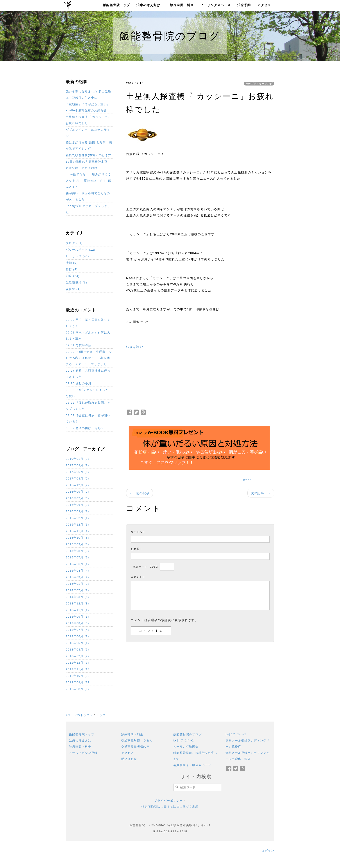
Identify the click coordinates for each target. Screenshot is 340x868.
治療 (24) (73, 276)
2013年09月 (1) (77, 617)
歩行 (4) (72, 269)
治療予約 (244, 5)
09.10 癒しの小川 (79, 383)
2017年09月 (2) (77, 465)
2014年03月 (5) (77, 597)
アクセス (264, 5)
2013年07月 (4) (77, 630)
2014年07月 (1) (77, 590)
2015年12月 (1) (77, 525)
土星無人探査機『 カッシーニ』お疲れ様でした (89, 120)
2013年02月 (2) (77, 656)
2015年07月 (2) (77, 557)
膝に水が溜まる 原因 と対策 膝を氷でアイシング (89, 145)
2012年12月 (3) (77, 663)
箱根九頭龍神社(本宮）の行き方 (89, 155)
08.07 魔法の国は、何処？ (85, 428)
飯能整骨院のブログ (188, 734)
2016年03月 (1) (77, 511)
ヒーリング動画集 (186, 747)
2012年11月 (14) (78, 669)
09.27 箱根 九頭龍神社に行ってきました (88, 374)
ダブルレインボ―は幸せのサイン (88, 133)
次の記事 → (261, 493)
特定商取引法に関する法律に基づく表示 (170, 807)
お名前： (137, 549)
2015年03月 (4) (77, 577)
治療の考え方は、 (150, 5)
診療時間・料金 (182, 5)
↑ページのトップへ (79, 715)
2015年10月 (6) (77, 538)
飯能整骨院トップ (116, 5)
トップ (101, 715)
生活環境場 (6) (76, 283)
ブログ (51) (74, 243)
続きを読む (135, 347)
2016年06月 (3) (77, 505)
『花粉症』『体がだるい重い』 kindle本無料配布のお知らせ (88, 107)
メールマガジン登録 (83, 753)
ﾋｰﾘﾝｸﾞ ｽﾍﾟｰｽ (184, 741)
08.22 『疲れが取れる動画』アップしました (88, 406)
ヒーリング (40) (77, 256)
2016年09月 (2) (77, 492)
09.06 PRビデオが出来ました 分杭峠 (89, 393)
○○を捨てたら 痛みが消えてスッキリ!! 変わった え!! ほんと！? (89, 181)
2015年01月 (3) (77, 584)
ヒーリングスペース (216, 5)
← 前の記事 (140, 493)
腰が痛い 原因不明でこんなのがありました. (88, 196)
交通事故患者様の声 (136, 747)
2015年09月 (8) (77, 544)
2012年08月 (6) (77, 689)
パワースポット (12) (81, 250)
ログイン (268, 851)
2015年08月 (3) (77, 551)
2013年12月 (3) (77, 603)
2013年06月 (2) (77, 636)
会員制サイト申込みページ (192, 765)
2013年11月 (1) (77, 610)
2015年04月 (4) (77, 571)
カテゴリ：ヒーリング (259, 84)
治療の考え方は (80, 741)
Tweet (246, 480)
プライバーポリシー (168, 801)
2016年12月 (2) (77, 485)
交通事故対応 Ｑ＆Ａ (137, 741)
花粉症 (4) (73, 289)
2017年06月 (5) (77, 472)
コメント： (138, 577)
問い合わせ (129, 759)
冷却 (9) (72, 263)
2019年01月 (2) (77, 459)
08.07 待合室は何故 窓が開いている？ (88, 418)
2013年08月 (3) (77, 623)
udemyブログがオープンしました (88, 209)
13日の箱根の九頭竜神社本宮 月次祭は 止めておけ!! (88, 165)
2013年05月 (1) (77, 643)
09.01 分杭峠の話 (79, 345)
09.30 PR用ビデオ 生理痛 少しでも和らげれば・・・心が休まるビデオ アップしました (89, 358)
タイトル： (138, 532)
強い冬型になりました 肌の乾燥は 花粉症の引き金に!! (89, 95)
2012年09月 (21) (78, 682)
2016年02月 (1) (77, 518)
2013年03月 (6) (77, 650)
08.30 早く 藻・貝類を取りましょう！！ (88, 323)
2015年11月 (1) (77, 531)
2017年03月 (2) (77, 479)
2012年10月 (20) (78, 676)
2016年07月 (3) (77, 498)
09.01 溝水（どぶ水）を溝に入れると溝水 (88, 336)
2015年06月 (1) (77, 564)
